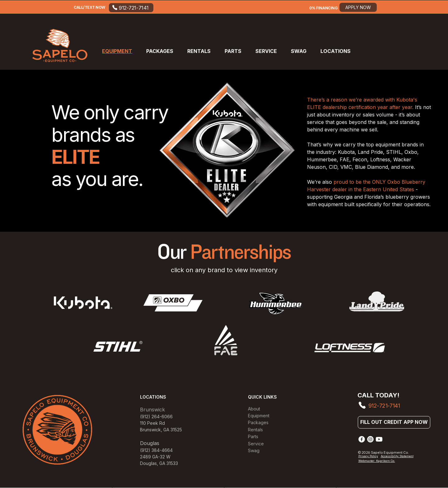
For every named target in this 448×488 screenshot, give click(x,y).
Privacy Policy (368, 456)
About (254, 409)
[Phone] (362, 405)
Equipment (259, 416)
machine (350, 130)
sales (369, 115)
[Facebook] (362, 439)
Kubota (346, 152)
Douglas (148, 463)
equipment (389, 145)
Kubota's (407, 100)
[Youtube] (379, 439)
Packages (258, 422)
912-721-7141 (384, 406)
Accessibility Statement (397, 456)
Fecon (360, 159)
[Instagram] (370, 439)
